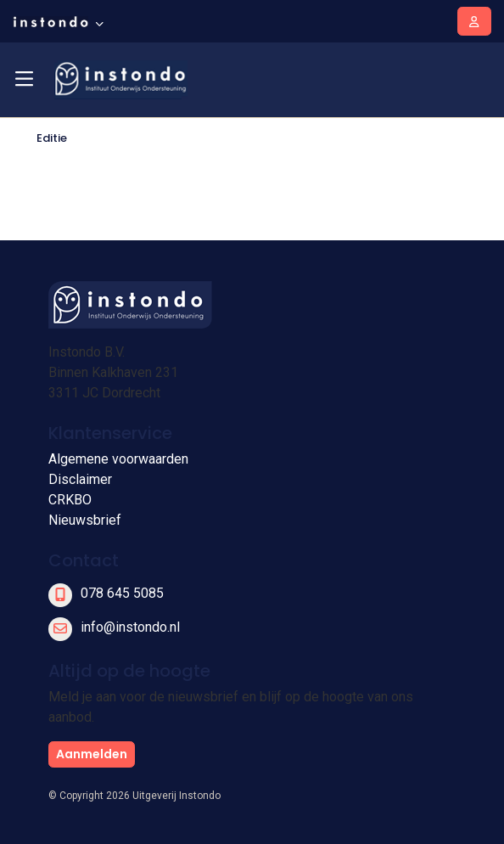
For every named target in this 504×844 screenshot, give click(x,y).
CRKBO (70, 500)
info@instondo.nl (130, 627)
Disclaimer (80, 479)
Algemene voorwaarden (118, 459)
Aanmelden (92, 754)
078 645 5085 (122, 593)
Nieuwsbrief (85, 520)
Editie (52, 138)
